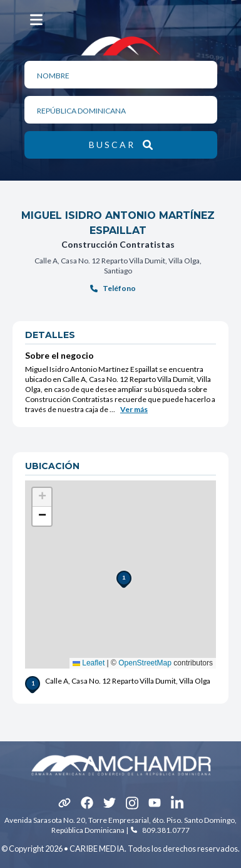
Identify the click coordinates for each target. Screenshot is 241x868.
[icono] (64, 803)
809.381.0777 (166, 830)
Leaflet (89, 663)
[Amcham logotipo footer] (121, 765)
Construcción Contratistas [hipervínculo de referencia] (118, 244)
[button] (120, 574)
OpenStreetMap (145, 663)
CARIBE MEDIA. (98, 849)
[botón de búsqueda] (121, 145)
